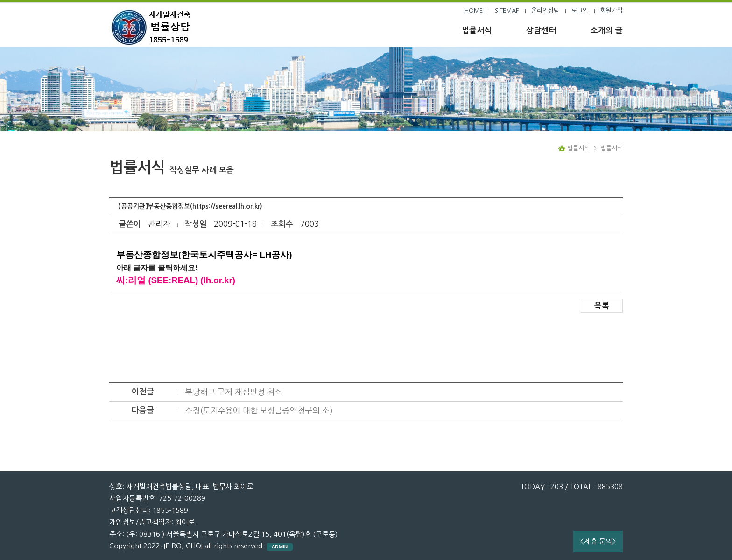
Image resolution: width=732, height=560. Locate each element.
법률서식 (477, 31)
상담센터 (541, 31)
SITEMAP (507, 10)
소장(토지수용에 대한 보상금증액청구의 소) (259, 410)
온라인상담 (545, 10)
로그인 (580, 10)
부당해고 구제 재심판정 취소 (234, 392)
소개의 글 (607, 31)
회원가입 (612, 10)
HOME (474, 10)
